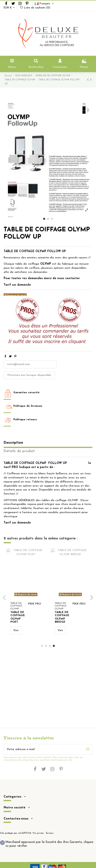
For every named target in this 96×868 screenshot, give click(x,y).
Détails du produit (19, 451)
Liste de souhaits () (35, 8)
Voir (16, 630)
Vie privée (38, 833)
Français (44, 4)
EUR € (9, 8)
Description (13, 443)
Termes (50, 833)
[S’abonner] (88, 749)
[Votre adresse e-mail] (44, 749)
